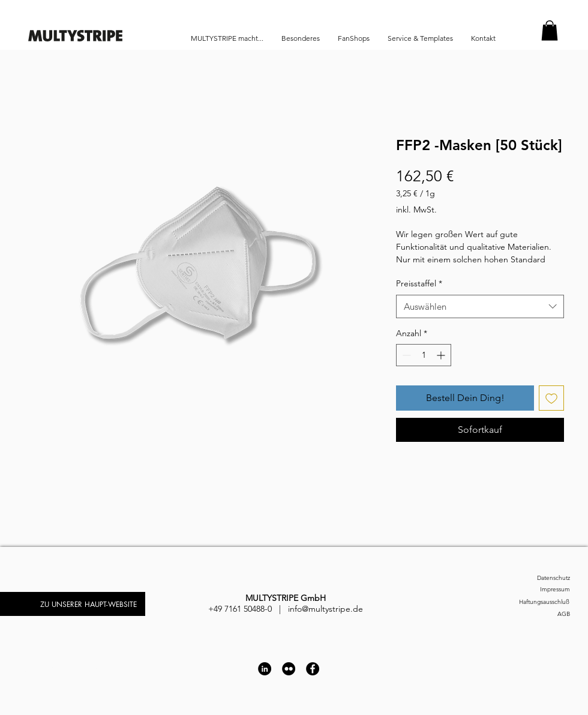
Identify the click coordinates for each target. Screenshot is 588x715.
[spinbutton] (424, 355)
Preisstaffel (419, 283)
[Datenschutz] (537, 578)
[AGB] (537, 614)
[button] (550, 30)
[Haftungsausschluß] (529, 602)
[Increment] (442, 355)
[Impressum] (537, 589)
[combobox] (480, 306)
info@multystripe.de (325, 609)
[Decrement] (405, 355)
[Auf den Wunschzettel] (551, 398)
